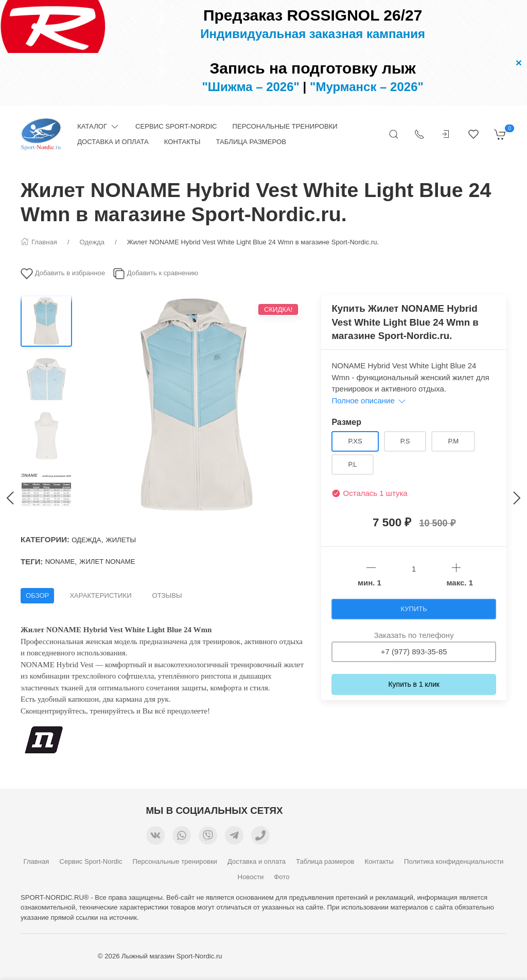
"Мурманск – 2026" (367, 87)
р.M (453, 441)
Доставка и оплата (113, 142)
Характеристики (100, 595)
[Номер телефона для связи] (260, 837)
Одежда (86, 540)
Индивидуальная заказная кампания (313, 34)
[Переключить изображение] (46, 321)
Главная (37, 861)
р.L (352, 464)
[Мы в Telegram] (234, 837)
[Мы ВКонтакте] (155, 837)
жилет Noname (107, 562)
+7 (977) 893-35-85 (414, 652)
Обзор (37, 595)
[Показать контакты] (419, 134)
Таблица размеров (251, 142)
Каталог (99, 126)
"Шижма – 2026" (251, 87)
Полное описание (369, 400)
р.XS (355, 441)
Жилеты (121, 540)
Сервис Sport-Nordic (176, 126)
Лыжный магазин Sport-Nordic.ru (172, 956)
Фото (282, 877)
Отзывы (167, 595)
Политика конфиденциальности (454, 861)
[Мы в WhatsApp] (182, 837)
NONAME (60, 562)
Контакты (182, 142)
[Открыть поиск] (394, 134)
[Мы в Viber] (208, 837)
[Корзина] (500, 134)
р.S (405, 441)
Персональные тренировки (285, 126)
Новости (251, 877)
